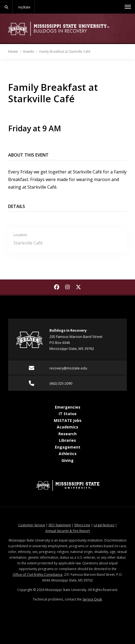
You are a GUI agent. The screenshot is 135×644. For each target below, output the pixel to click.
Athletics (68, 454)
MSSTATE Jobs (68, 420)
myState (24, 7)
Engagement (68, 447)
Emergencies (68, 407)
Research (67, 434)
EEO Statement (60, 525)
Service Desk (92, 599)
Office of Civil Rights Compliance (38, 575)
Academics (67, 427)
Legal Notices (104, 525)
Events (29, 51)
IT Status (68, 414)
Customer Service (32, 525)
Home (13, 51)
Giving (67, 460)
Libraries (67, 440)
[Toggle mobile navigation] (128, 7)
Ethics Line (82, 525)
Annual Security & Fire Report (68, 531)
